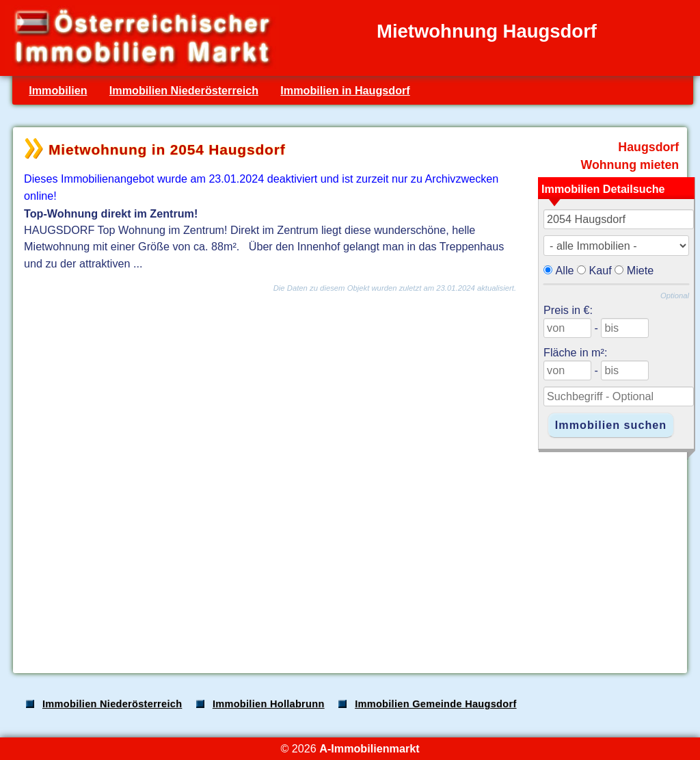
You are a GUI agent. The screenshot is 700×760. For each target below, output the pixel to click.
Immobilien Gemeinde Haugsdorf (435, 704)
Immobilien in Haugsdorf (345, 90)
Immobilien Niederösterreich (184, 90)
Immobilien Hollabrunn (269, 704)
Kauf (601, 270)
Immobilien (58, 90)
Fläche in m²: (575, 352)
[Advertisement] (349, 555)
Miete (641, 270)
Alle (565, 270)
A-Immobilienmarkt (369, 748)
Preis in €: (568, 310)
